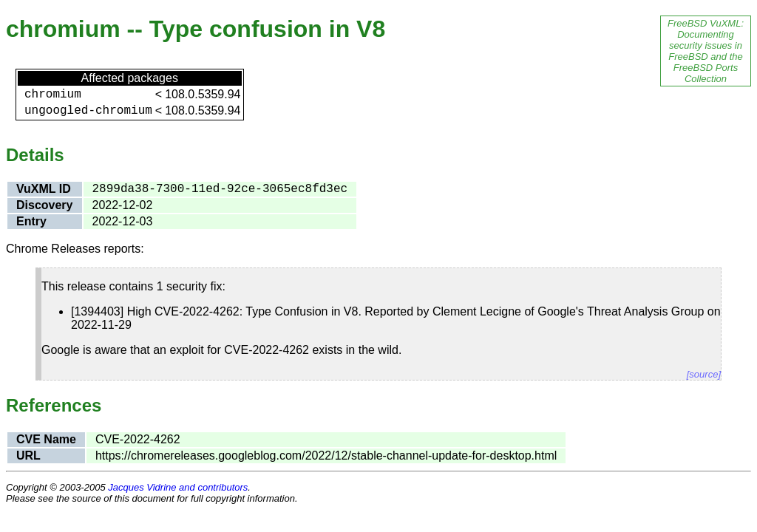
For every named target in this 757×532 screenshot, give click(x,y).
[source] (704, 374)
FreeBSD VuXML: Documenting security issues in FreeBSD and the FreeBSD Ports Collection (706, 51)
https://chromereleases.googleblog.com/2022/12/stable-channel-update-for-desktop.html (326, 456)
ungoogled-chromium (88, 111)
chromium (53, 95)
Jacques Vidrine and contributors (178, 487)
